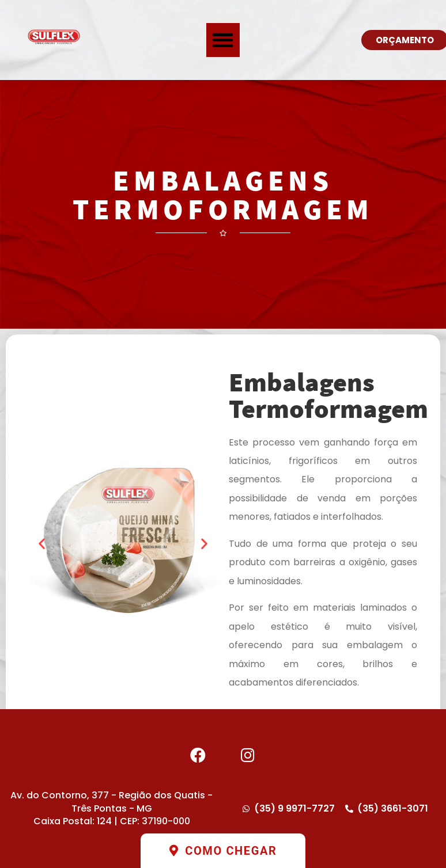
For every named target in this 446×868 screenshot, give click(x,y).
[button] (223, 40)
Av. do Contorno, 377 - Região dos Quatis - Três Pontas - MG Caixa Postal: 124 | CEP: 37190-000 (111, 808)
